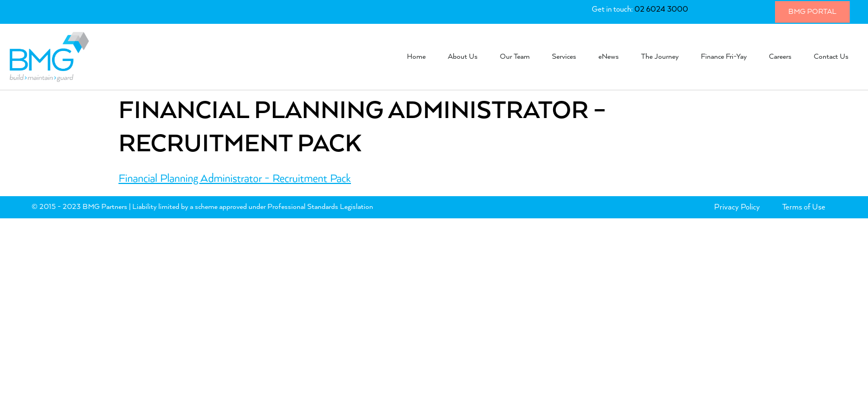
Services (564, 57)
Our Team (515, 57)
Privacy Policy (737, 207)
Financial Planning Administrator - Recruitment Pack (235, 179)
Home (416, 57)
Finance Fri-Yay (724, 57)
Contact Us (831, 57)
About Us (463, 57)
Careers (780, 57)
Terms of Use (804, 207)
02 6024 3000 (661, 9)
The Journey (660, 57)
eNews (609, 57)
